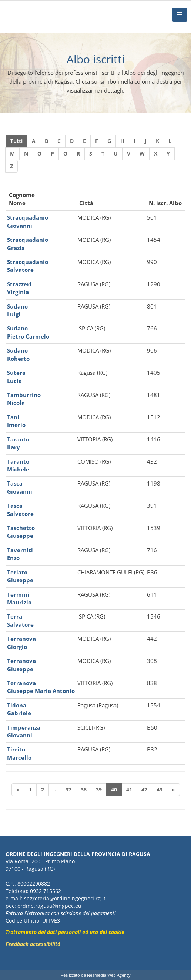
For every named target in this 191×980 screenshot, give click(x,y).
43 (160, 789)
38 (84, 789)
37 (68, 789)
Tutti (16, 141)
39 (99, 789)
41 (129, 789)
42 (144, 789)
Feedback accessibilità (33, 944)
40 (114, 789)
